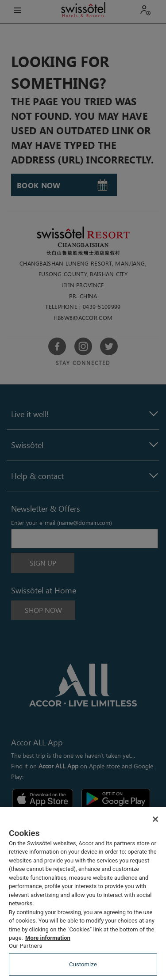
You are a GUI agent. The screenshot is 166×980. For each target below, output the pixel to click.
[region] (83, 893)
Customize (83, 964)
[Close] (155, 819)
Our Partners (25, 946)
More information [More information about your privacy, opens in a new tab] (48, 938)
